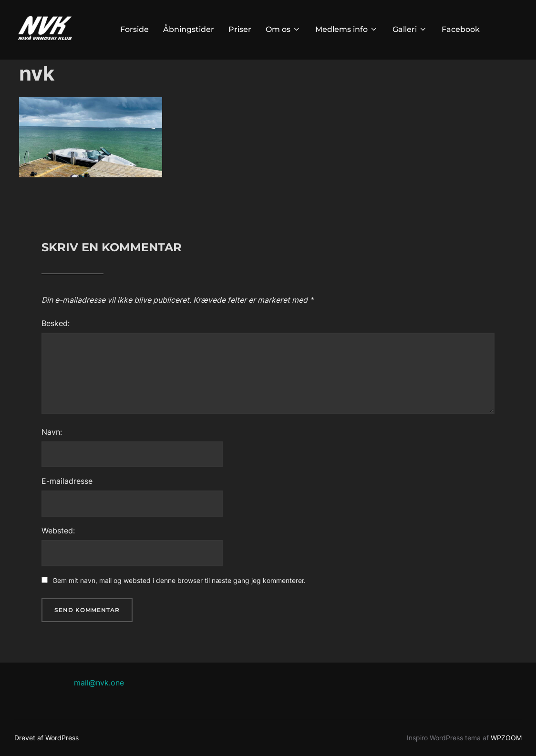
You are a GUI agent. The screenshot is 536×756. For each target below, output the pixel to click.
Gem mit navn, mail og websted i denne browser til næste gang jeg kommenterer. (179, 580)
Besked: (56, 323)
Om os (283, 29)
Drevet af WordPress (46, 738)
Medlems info (347, 29)
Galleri (410, 29)
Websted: (58, 531)
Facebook (461, 29)
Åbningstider (189, 29)
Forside (134, 29)
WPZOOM (506, 738)
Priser (240, 29)
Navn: (52, 432)
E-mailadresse (67, 481)
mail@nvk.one (99, 683)
